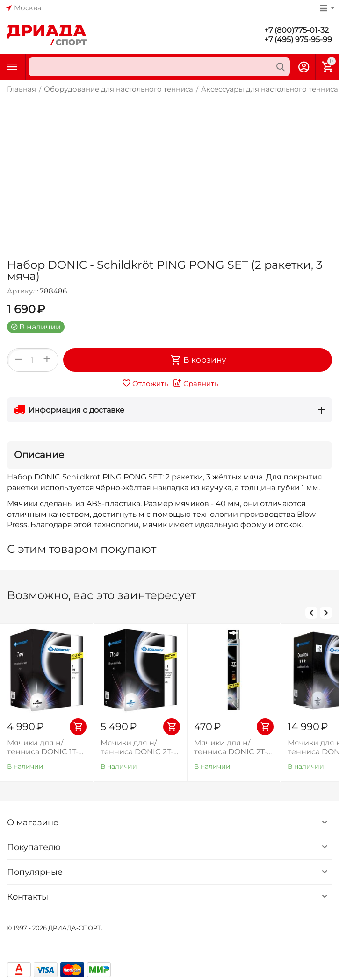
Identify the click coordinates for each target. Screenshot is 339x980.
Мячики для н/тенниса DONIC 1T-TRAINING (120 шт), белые (43, 747)
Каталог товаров (13, 67)
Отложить (145, 383)
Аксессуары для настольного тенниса (270, 89)
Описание (39, 455)
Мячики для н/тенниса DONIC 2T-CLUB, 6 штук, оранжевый (231, 747)
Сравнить (195, 383)
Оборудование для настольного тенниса (119, 89)
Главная (22, 89)
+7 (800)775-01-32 (296, 30)
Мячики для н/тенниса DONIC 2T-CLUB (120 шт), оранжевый (137, 747)
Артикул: (23, 291)
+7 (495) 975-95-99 (298, 39)
